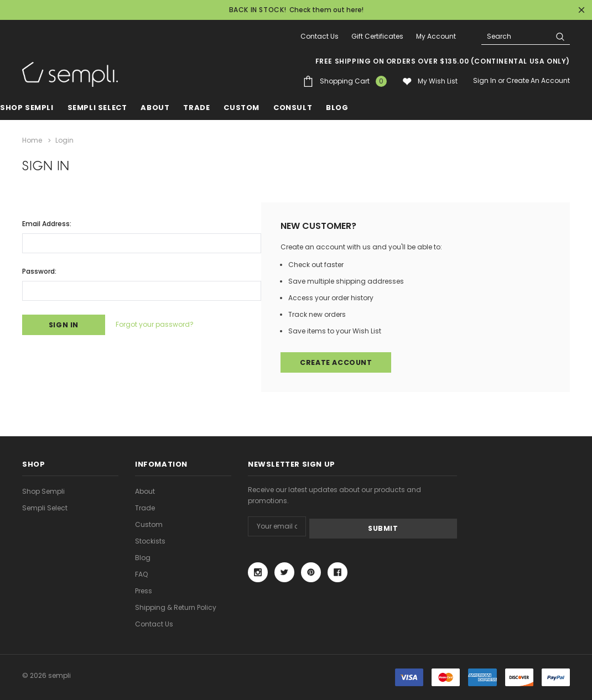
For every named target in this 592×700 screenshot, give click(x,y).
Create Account (337, 362)
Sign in (485, 80)
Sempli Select (97, 108)
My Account (436, 36)
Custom (149, 524)
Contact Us (320, 36)
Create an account (538, 80)
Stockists (150, 540)
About (145, 491)
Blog (143, 557)
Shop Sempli (27, 108)
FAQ (141, 574)
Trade (145, 507)
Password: (39, 270)
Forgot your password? (162, 324)
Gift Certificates (377, 36)
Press (144, 590)
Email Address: (47, 222)
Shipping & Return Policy (176, 607)
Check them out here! (327, 10)
